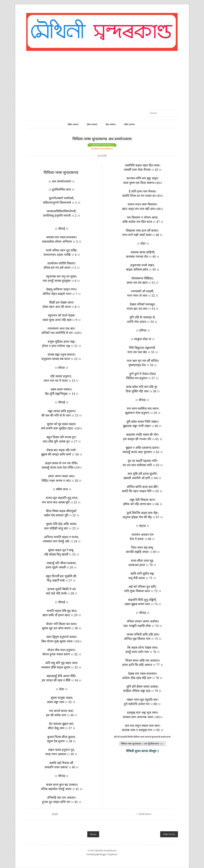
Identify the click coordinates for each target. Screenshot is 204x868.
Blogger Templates (108, 854)
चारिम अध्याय (129, 124)
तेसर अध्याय (111, 124)
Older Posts (169, 834)
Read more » (145, 814)
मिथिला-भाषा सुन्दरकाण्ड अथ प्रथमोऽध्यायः (102, 139)
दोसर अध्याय (92, 124)
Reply (55, 814)
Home (93, 834)
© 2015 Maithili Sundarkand (102, 851)
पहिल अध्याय (73, 124)
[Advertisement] (102, 78)
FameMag (91, 854)
